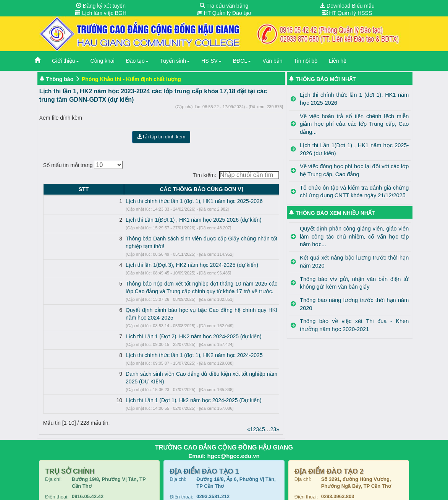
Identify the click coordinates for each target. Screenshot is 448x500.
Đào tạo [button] (137, 61)
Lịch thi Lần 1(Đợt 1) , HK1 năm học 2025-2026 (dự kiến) (127, 220)
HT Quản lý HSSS (347, 13)
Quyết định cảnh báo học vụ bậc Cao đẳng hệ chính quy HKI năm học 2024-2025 (156, 302)
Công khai (103, 61)
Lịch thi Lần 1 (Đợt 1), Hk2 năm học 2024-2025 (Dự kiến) (127, 377)
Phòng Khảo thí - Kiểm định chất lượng (131, 79)
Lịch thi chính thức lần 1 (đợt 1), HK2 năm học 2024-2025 (127, 340)
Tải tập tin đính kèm (161, 137)
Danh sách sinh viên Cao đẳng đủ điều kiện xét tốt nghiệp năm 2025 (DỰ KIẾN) (154, 359)
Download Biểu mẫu (347, 6)
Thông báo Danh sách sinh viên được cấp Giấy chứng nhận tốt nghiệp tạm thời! (154, 239)
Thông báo (60, 79)
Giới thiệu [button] (66, 61)
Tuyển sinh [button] (175, 61)
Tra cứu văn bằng (224, 6)
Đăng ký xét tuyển (101, 6)
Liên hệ (338, 61)
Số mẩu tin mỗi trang (83, 165)
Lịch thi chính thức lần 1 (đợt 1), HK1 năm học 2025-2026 (127, 201)
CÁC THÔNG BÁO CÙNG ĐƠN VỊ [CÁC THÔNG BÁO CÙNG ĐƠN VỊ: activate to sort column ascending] (168, 189)
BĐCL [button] (242, 61)
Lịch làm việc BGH (101, 13)
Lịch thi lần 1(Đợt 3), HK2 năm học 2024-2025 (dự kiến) (125, 257)
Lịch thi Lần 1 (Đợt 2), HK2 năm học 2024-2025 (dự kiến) (127, 321)
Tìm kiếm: (236, 175)
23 (273, 406)
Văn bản (272, 61)
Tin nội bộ (306, 61)
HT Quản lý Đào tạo (224, 13)
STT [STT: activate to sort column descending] (50, 189)
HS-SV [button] (211, 61)
